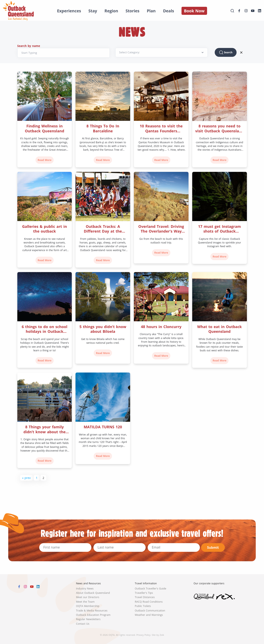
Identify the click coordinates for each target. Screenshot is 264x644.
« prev (26, 478)
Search (226, 52)
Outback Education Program (93, 615)
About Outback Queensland (93, 593)
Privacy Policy (143, 635)
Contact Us (83, 624)
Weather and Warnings (149, 615)
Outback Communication (150, 611)
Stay (93, 11)
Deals (168, 11)
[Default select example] (161, 53)
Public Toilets (143, 606)
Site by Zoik (158, 635)
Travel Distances (145, 597)
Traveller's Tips (144, 593)
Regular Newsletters (88, 619)
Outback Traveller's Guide (151, 589)
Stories (133, 11)
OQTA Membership (88, 606)
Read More (45, 160)
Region (111, 11)
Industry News (85, 589)
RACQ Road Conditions (149, 602)
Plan (151, 11)
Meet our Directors (88, 597)
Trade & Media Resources (92, 611)
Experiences (69, 11)
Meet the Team (85, 602)
